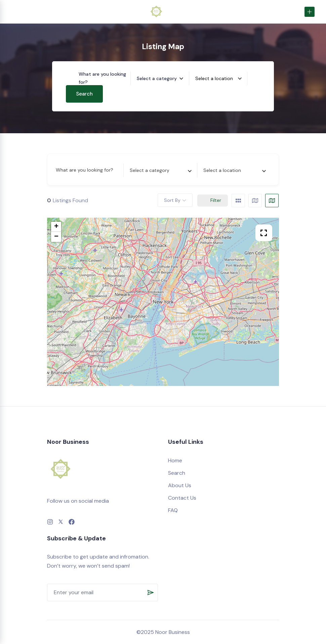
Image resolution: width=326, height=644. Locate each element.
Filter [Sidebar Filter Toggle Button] (213, 200)
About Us (180, 485)
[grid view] (238, 201)
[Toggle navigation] (13, 11)
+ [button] (56, 227)
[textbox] (157, 78)
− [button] (56, 237)
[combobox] (163, 78)
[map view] (272, 201)
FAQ (173, 510)
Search (84, 94)
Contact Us (182, 498)
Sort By (172, 200)
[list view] (255, 201)
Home (175, 460)
